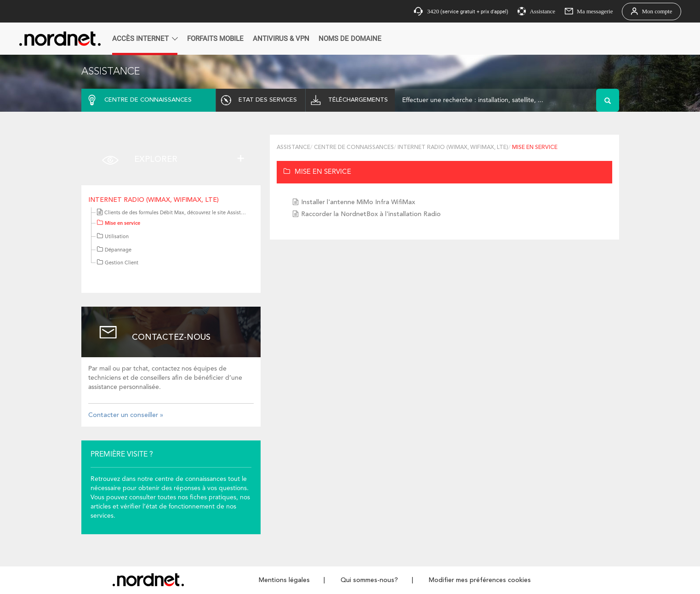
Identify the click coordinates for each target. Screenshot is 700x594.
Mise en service (119, 224)
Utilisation (113, 237)
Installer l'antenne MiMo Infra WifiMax (358, 202)
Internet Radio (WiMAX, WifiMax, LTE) (154, 200)
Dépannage (114, 250)
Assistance (293, 148)
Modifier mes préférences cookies (480, 580)
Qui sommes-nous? (369, 580)
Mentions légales (284, 580)
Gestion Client (118, 263)
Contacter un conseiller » (126, 415)
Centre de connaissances (354, 148)
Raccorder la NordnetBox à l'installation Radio (371, 214)
